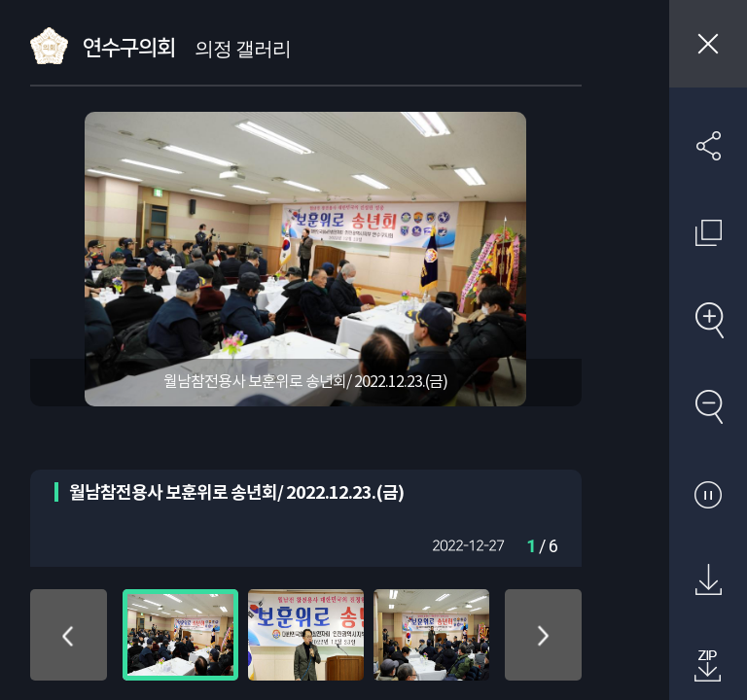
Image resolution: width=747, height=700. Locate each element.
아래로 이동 (543, 635)
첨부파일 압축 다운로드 (708, 667)
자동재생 (708, 494)
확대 (708, 320)
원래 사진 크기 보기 (708, 232)
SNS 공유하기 (708, 146)
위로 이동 (69, 635)
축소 (708, 406)
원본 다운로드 (708, 580)
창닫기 (708, 44)
